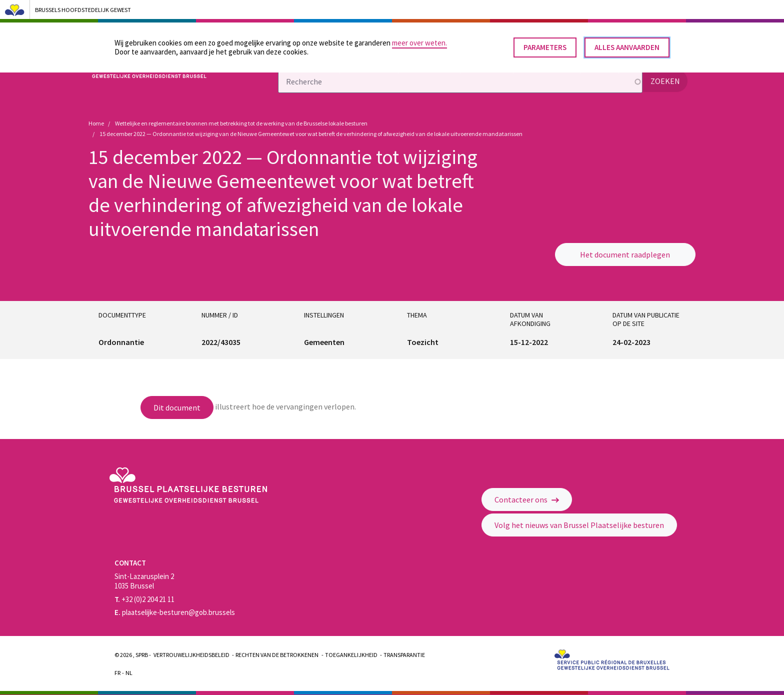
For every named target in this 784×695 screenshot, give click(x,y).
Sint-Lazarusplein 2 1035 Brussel (144, 581)
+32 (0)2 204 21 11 (144, 599)
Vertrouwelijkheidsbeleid (191, 655)
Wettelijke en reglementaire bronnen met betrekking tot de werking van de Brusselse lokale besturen (241, 123)
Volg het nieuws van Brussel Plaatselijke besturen (579, 525)
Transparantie (404, 655)
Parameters (545, 44)
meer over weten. (419, 39)
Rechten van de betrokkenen (277, 655)
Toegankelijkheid (351, 655)
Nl (129, 673)
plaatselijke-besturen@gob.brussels (175, 612)
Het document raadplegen (625, 254)
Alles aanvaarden (627, 44)
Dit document (177, 407)
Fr (117, 673)
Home (96, 123)
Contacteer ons (527, 499)
